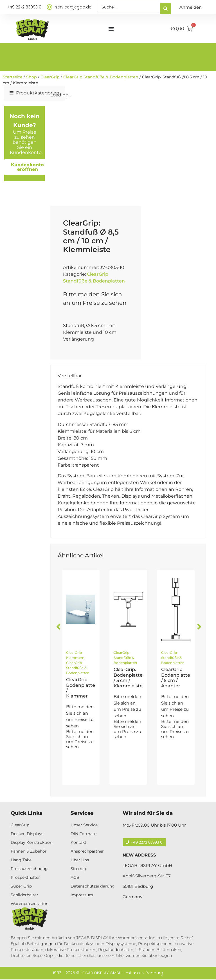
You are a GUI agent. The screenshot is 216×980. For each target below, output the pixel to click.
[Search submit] (166, 7)
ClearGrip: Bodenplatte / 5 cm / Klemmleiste (128, 678)
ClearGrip (50, 77)
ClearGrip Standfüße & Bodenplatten (101, 77)
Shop (31, 77)
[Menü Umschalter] (111, 29)
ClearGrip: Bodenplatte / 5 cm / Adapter (176, 678)
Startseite (13, 77)
